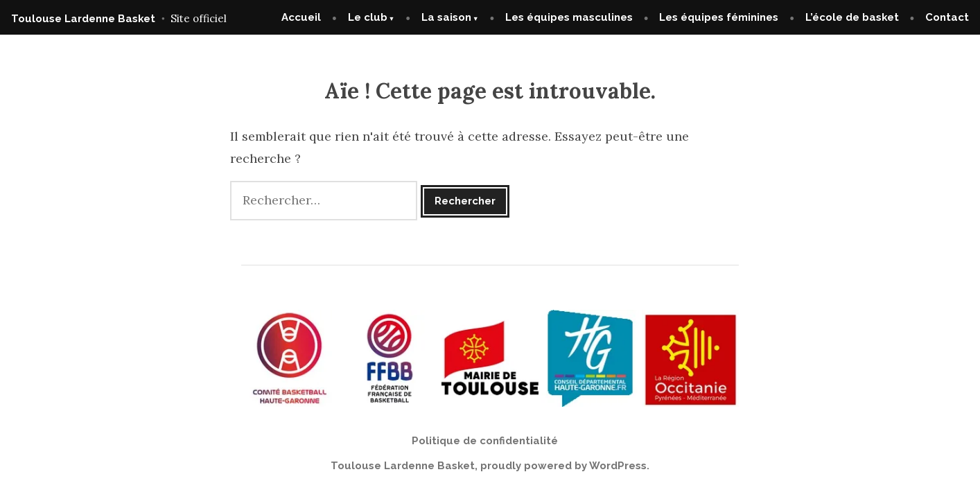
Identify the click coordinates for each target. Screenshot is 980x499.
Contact (947, 17)
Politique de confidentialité (485, 441)
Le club (368, 17)
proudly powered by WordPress (563, 466)
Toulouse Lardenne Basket (83, 19)
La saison (446, 17)
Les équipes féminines (719, 17)
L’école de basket (852, 17)
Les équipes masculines (569, 17)
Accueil (301, 17)
